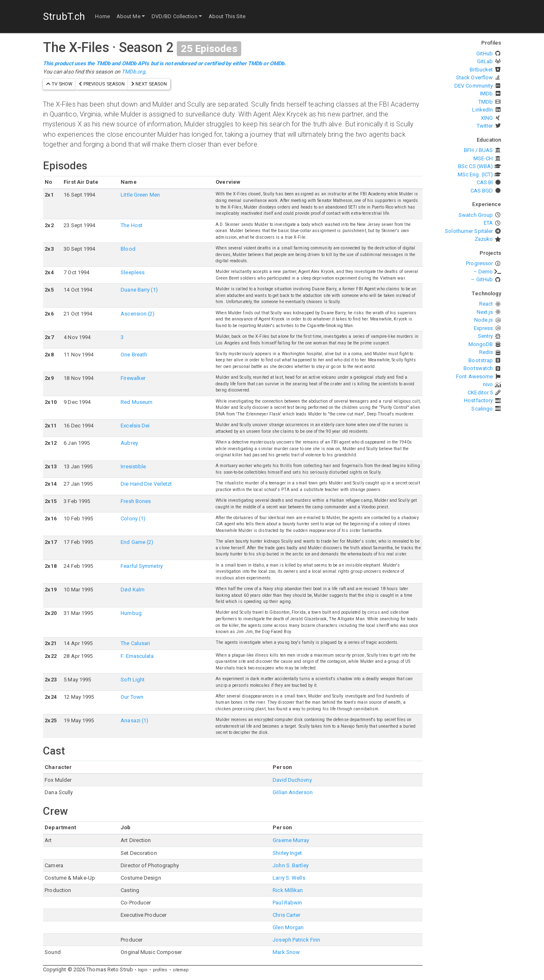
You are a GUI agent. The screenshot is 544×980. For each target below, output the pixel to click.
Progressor (479, 263)
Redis (486, 352)
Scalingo (482, 409)
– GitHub (482, 279)
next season (149, 84)
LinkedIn (482, 110)
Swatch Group (476, 215)
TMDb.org (133, 72)
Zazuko (484, 239)
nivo (488, 384)
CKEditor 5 (480, 393)
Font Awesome (474, 376)
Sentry (486, 336)
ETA (488, 223)
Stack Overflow (474, 77)
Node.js (484, 320)
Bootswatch (478, 368)
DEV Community (474, 86)
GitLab (485, 61)
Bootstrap (481, 360)
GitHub (485, 53)
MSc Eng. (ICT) (475, 174)
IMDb (486, 94)
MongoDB (481, 344)
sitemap (181, 970)
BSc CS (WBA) (475, 166)
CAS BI (485, 182)
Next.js (485, 312)
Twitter (485, 126)
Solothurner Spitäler (469, 231)
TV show (59, 84)
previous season (102, 84)
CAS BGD (482, 191)
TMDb (486, 102)
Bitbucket (481, 70)
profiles (160, 970)
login (143, 970)
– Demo (483, 272)
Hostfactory (478, 400)
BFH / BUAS (478, 150)
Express (483, 328)
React (486, 304)
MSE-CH (483, 158)
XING (487, 118)
